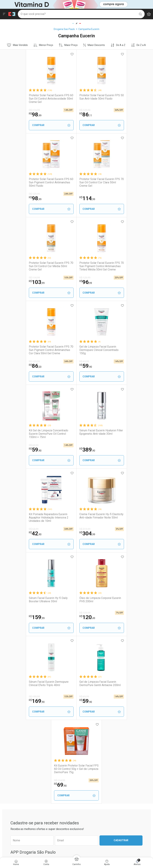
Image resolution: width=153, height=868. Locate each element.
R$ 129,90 (61, 110)
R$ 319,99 (109, 361)
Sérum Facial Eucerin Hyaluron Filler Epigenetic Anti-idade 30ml (27, 348)
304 (111, 366)
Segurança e (134, 726)
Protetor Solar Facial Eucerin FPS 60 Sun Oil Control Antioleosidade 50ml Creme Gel (28, 99)
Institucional (11, 724)
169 (111, 450)
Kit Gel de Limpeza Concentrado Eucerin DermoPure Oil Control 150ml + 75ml (123, 266)
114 (15, 198)
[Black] (69, 4)
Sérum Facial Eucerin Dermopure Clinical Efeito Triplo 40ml (123, 432)
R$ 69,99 (60, 278)
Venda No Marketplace (15, 731)
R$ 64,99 (60, 361)
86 (62, 114)
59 (62, 282)
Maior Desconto (94, 45)
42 (62, 366)
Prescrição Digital (50, 748)
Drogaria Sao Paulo (64, 29)
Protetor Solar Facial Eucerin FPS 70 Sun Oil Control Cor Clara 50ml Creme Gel (27, 182)
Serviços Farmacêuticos (54, 744)
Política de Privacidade (129, 734)
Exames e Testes (50, 739)
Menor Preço (43, 45)
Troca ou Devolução (90, 749)
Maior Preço (68, 45)
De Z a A (138, 45)
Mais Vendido (17, 45)
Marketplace (86, 753)
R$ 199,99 (109, 445)
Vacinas (45, 734)
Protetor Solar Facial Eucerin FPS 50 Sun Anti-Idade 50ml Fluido (76, 97)
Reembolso (85, 744)
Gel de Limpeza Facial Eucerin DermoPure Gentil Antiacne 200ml (52, 516)
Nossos (57, 726)
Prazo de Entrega (88, 740)
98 (13, 114)
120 (63, 450)
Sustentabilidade (11, 753)
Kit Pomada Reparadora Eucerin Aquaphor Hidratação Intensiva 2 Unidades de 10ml (75, 350)
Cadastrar (121, 589)
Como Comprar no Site (91, 731)
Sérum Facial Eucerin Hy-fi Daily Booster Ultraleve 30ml (27, 432)
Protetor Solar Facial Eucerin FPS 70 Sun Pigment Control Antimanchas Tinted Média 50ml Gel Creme (124, 182)
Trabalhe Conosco (12, 735)
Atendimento (88, 724)
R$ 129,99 (109, 110)
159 (15, 450)
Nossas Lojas (9, 744)
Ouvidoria (7, 740)
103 (63, 198)
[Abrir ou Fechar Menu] (4, 14)
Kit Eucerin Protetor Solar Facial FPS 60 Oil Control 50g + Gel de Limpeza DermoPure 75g (99, 518)
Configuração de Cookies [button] (131, 754)
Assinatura (46, 753)
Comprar (28, 125)
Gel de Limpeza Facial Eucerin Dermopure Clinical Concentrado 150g (75, 266)
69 (86, 533)
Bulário (6, 749)
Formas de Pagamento (91, 735)
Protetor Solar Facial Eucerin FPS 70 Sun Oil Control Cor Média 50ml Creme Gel (76, 182)
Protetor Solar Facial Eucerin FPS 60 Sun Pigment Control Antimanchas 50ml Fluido (124, 99)
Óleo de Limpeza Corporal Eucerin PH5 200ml (76, 432)
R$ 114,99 (13, 110)
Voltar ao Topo (76, 810)
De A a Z (118, 45)
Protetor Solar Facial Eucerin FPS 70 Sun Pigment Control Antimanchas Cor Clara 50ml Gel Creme (27, 266)
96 (110, 198)
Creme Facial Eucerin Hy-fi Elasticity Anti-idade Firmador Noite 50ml (121, 350)
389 (15, 366)
